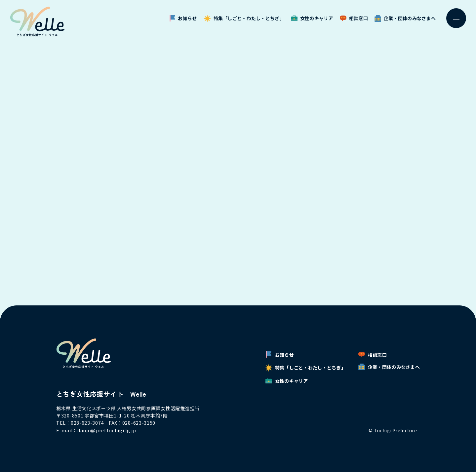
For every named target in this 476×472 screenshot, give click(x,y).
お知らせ (183, 18)
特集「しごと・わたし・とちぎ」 (244, 18)
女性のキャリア (312, 18)
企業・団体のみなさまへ (405, 18)
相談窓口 (354, 18)
